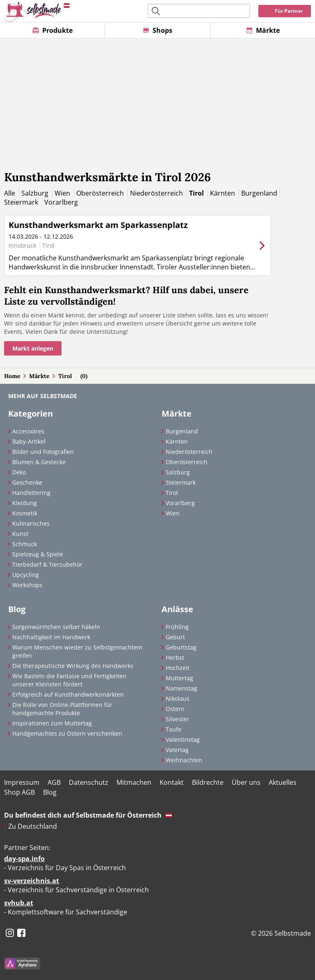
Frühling (177, 627)
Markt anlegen (33, 348)
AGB (54, 782)
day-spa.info (24, 859)
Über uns (246, 782)
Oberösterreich (101, 193)
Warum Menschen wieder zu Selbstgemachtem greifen (77, 651)
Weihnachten (184, 760)
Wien (63, 193)
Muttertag (179, 678)
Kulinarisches (31, 523)
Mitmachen (134, 782)
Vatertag (177, 750)
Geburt (175, 637)
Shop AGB (19, 792)
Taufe (173, 729)
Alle (10, 193)
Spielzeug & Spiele (38, 554)
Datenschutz (89, 782)
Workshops (27, 585)
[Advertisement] (157, 100)
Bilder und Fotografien (43, 452)
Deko (19, 472)
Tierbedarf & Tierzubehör (47, 564)
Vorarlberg (61, 202)
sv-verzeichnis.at (32, 881)
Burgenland (259, 193)
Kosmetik (25, 513)
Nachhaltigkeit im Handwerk (51, 637)
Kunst (20, 534)
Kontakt (172, 782)
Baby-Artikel (29, 441)
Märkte (39, 376)
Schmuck (25, 544)
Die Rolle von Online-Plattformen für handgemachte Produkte (62, 709)
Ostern (175, 709)
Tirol (197, 193)
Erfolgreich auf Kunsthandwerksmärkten (68, 694)
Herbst (175, 658)
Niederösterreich (157, 193)
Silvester (177, 719)
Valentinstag (183, 740)
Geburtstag (181, 647)
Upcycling (26, 575)
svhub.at (19, 903)
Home (12, 376)
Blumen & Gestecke (39, 462)
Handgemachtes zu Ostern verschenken (67, 733)
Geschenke (27, 482)
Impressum (22, 782)
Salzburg (36, 193)
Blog (50, 792)
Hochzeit (178, 668)
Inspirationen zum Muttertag (52, 723)
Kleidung (25, 503)
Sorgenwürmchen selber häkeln (56, 627)
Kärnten (223, 193)
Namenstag (181, 688)
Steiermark (22, 202)
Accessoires (28, 431)
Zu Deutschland (33, 826)
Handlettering (31, 493)
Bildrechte (208, 782)
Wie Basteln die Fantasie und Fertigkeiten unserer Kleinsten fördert (69, 680)
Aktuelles (283, 782)
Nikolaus (178, 699)
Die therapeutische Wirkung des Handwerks (73, 666)
